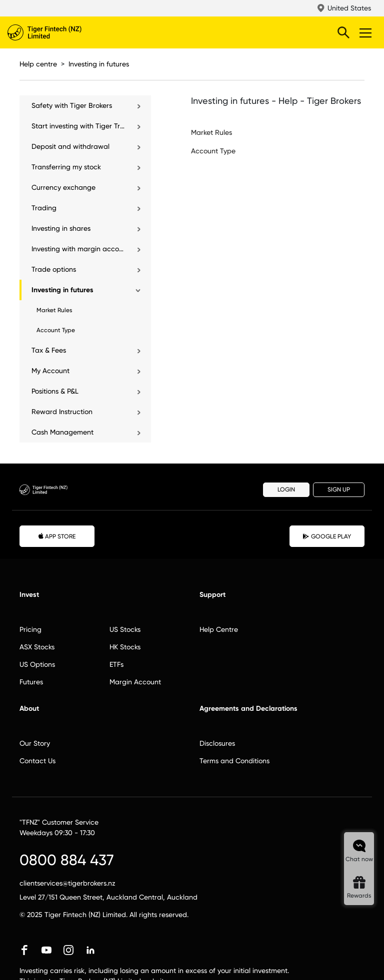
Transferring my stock (66, 167)
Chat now (359, 859)
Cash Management (62, 432)
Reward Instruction (62, 412)
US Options (37, 664)
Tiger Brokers (65, 32)
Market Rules (54, 310)
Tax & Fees (49, 350)
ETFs (116, 664)
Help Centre (219, 629)
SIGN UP (339, 490)
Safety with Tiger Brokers (72, 105)
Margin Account (135, 682)
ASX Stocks (37, 647)
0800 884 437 (67, 860)
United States (349, 8)
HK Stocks (125, 647)
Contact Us (37, 761)
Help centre (38, 64)
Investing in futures (99, 64)
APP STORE (57, 536)
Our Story (35, 743)
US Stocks (125, 629)
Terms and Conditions (234, 761)
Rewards (359, 896)
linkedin (90, 950)
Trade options (54, 269)
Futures (31, 682)
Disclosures (217, 743)
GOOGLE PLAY (327, 536)
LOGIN (286, 490)
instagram (68, 950)
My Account (50, 371)
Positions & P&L (55, 391)
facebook (24, 950)
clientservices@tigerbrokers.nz (67, 883)
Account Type (56, 330)
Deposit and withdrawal (70, 146)
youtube (46, 950)
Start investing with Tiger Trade (79, 126)
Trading (44, 208)
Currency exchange (63, 187)
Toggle (364, 32)
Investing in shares (61, 228)
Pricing (30, 629)
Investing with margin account (79, 249)
